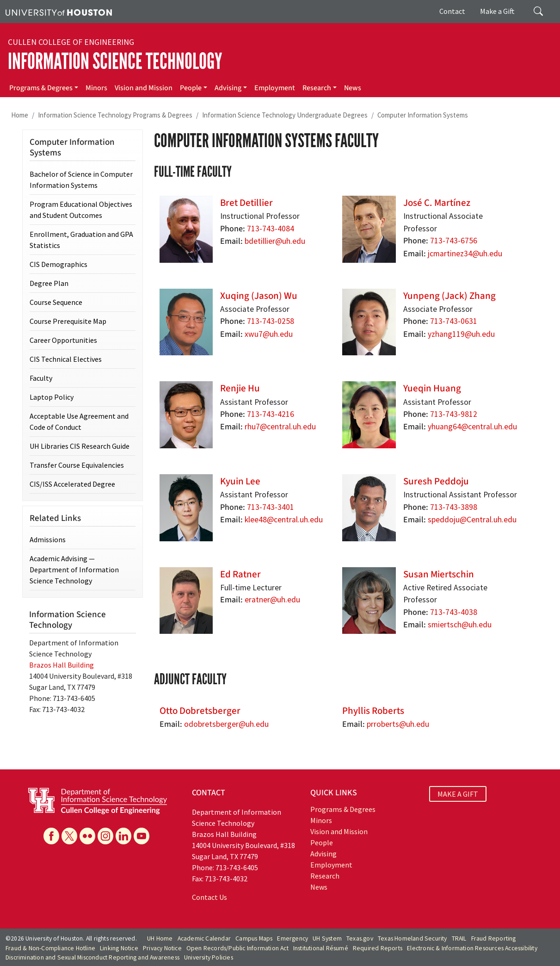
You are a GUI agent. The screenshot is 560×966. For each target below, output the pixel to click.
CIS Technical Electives (66, 359)
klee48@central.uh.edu (284, 520)
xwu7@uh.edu (269, 334)
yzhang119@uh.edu (461, 334)
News (353, 88)
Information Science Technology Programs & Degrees (115, 115)
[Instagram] (105, 836)
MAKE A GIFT (458, 794)
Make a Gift (497, 11)
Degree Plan (49, 283)
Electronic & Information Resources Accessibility (472, 948)
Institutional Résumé (321, 948)
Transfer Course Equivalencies (77, 465)
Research (317, 88)
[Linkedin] (123, 836)
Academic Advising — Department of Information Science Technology (74, 570)
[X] (69, 836)
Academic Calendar (204, 938)
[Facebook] (51, 836)
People (191, 88)
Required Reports (378, 948)
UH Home (160, 938)
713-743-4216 (271, 414)
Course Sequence (56, 302)
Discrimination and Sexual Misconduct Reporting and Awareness (92, 957)
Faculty (41, 378)
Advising (228, 88)
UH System (327, 938)
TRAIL (459, 938)
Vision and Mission (144, 88)
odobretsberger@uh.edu (226, 724)
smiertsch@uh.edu (460, 625)
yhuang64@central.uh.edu (472, 427)
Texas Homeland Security (412, 938)
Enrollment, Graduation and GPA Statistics (81, 240)
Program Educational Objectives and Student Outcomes (81, 210)
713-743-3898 (454, 507)
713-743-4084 (271, 229)
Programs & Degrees (41, 88)
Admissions (48, 539)
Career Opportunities (63, 340)
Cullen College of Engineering (71, 42)
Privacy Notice (162, 948)
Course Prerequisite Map (68, 321)
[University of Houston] (59, 12)
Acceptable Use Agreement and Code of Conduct (79, 421)
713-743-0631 (454, 321)
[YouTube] (142, 836)
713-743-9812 (454, 414)
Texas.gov (360, 938)
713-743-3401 (271, 507)
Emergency (292, 938)
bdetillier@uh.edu (275, 241)
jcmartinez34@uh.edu (465, 254)
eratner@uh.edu (272, 600)
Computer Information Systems (423, 115)
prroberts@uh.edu (398, 724)
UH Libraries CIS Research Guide (80, 446)
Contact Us (209, 897)
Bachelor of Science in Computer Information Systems (81, 180)
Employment (275, 88)
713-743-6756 (454, 241)
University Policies (209, 957)
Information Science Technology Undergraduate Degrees (285, 115)
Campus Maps (254, 938)
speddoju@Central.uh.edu (472, 520)
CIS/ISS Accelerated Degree (72, 484)
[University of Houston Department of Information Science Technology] (98, 800)
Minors (96, 88)
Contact (452, 11)
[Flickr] (87, 836)
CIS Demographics (58, 264)
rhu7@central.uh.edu (280, 427)
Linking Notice (119, 948)
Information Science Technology (115, 61)
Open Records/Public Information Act (237, 948)
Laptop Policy (52, 397)
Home (20, 115)
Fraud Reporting (494, 938)
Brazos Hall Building (62, 665)
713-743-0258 (271, 321)
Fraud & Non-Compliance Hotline (50, 948)
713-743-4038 (454, 612)
